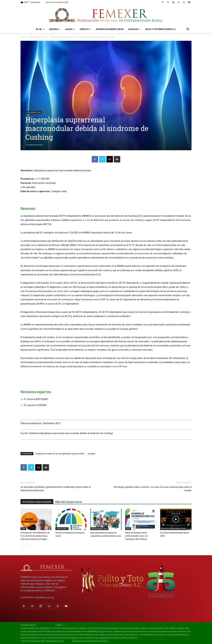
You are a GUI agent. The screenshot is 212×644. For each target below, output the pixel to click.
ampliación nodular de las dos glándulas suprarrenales (60, 454)
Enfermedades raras (38, 37)
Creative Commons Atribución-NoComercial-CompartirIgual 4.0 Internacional (144, 641)
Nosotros (55, 29)
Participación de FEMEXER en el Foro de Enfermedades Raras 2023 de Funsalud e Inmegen (35, 536)
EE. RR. (40, 29)
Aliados (70, 29)
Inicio (23, 37)
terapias (92, 454)
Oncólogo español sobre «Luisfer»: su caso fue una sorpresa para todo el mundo (153, 489)
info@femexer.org (44, 597)
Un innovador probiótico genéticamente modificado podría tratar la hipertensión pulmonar (55, 489)
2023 (23, 529)
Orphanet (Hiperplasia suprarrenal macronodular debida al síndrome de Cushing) (71, 433)
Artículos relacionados (37, 502)
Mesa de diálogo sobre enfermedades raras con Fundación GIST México (137, 536)
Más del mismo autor (69, 502)
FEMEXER (68, 641)
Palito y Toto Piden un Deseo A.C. (161, 29)
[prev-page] (22, 546)
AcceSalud (134, 29)
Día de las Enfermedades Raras (174, 529)
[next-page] (28, 546)
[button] (188, 29)
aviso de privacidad (45, 625)
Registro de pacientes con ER (110, 29)
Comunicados (62, 529)
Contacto (85, 29)
